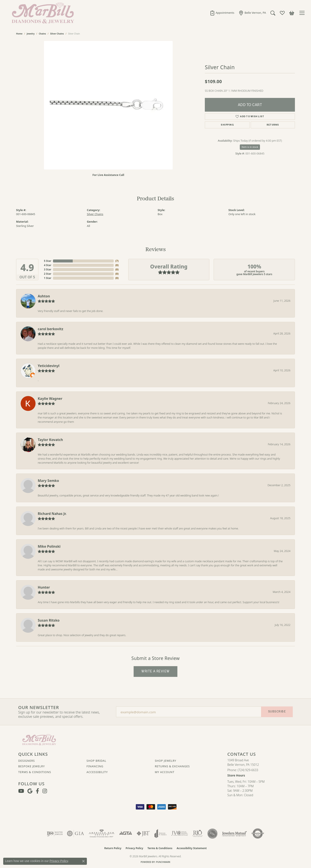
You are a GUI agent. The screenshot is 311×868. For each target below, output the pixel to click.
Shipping (227, 125)
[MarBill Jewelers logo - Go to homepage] (42, 13)
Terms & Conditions (35, 772)
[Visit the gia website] (75, 834)
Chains (42, 34)
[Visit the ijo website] (55, 834)
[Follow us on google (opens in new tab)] (30, 791)
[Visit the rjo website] (198, 834)
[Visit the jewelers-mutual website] (234, 834)
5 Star (48, 261)
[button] (273, 13)
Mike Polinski (49, 546)
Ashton (44, 296)
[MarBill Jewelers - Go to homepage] (39, 739)
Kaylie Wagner (50, 399)
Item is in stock (250, 147)
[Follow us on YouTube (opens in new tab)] (21, 791)
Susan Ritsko (49, 620)
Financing (95, 766)
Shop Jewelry (166, 761)
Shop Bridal (96, 761)
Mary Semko (48, 481)
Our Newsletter (39, 708)
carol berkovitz (51, 329)
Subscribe (277, 711)
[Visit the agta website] (126, 834)
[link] (222, 13)
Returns (273, 125)
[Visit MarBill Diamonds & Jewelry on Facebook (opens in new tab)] (37, 791)
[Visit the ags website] (102, 834)
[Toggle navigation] (303, 13)
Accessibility (97, 772)
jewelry (31, 34)
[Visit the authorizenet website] (258, 834)
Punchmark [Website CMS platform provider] (163, 862)
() (117, 261)
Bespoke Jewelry (32, 766)
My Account (165, 772)
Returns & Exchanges (172, 766)
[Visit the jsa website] (212, 834)
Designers (26, 761)
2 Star (48, 274)
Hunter (44, 587)
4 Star (48, 265)
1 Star (48, 278)
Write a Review (155, 671)
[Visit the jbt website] (143, 834)
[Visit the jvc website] (180, 834)
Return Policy (113, 848)
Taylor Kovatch (50, 440)
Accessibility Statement (192, 848)
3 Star (48, 269)
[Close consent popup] (83, 861)
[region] (108, 105)
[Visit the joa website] (161, 834)
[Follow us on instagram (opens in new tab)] (45, 791)
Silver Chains (57, 34)
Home (19, 34)
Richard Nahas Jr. (52, 514)
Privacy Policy (134, 848)
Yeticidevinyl (49, 366)
